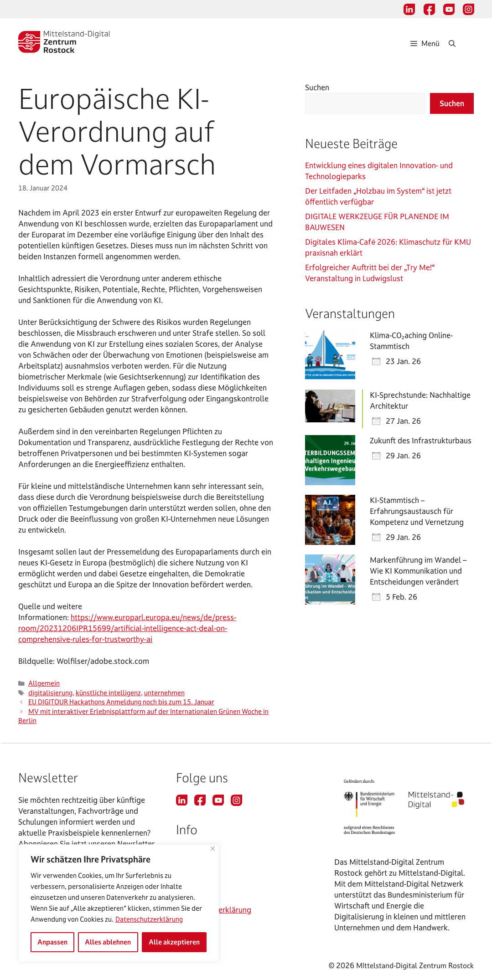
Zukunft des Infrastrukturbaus (421, 440)
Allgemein (44, 683)
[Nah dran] (213, 849)
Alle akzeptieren (174, 942)
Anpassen (52, 942)
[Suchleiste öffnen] (461, 43)
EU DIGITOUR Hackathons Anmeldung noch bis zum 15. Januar (121, 702)
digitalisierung (50, 693)
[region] (119, 903)
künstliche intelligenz (108, 693)
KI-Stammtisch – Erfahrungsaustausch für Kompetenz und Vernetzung (417, 511)
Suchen (317, 87)
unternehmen (164, 693)
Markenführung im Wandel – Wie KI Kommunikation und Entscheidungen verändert (418, 571)
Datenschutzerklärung (149, 919)
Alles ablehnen (108, 942)
